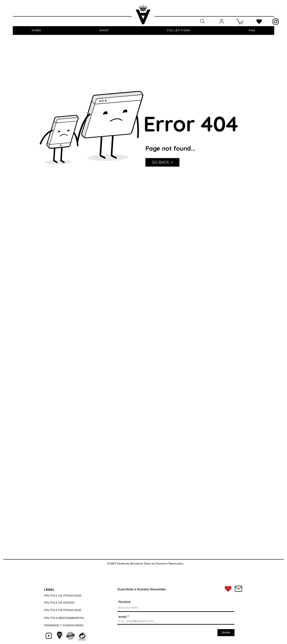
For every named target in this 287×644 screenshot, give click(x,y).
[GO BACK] (162, 162)
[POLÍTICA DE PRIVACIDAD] (74, 596)
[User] (222, 21)
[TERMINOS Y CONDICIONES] (75, 625)
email (123, 617)
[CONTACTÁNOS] (238, 589)
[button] (240, 21)
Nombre (124, 602)
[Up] (277, 569)
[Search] (202, 21)
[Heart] (259, 22)
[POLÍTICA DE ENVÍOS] (74, 603)
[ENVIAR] (226, 633)
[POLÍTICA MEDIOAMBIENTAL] (73, 618)
